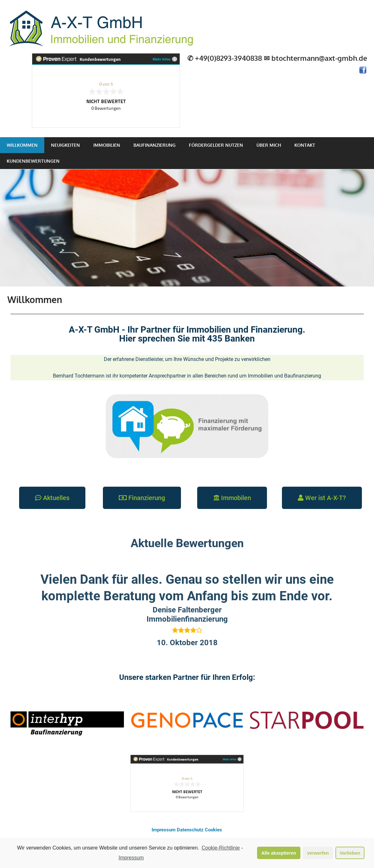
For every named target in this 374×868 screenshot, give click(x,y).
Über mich (269, 145)
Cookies (213, 830)
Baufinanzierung (155, 145)
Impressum (164, 830)
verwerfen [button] (318, 854)
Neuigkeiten (65, 145)
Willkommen (22, 145)
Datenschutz (190, 830)
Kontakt (305, 145)
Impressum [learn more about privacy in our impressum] (131, 859)
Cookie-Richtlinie (221, 849)
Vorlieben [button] (350, 854)
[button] (52, 498)
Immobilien (107, 145)
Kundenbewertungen (33, 161)
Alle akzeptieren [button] (279, 854)
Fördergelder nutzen (216, 145)
